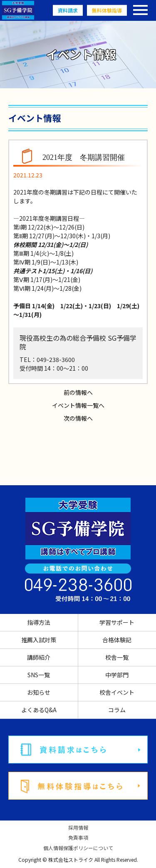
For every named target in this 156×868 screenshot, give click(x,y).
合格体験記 (117, 640)
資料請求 (68, 10)
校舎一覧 (117, 657)
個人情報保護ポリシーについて (78, 848)
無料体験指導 (107, 10)
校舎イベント (117, 692)
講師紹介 (39, 657)
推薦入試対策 (39, 640)
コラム (117, 710)
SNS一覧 (39, 675)
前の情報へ (78, 392)
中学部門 (117, 675)
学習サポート (117, 622)
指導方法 (39, 622)
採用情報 (78, 828)
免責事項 (78, 838)
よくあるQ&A (39, 710)
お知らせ (39, 692)
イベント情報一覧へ (78, 405)
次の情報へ (78, 418)
